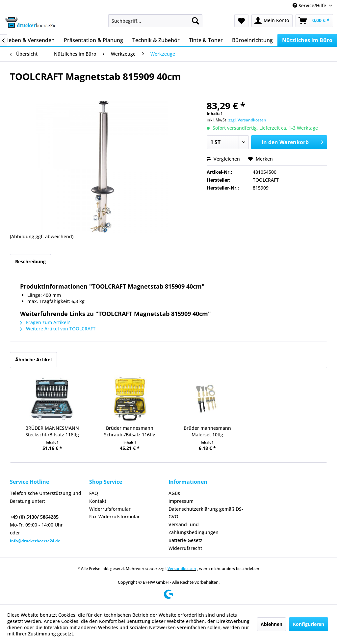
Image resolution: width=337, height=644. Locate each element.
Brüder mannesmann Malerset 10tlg (207, 431)
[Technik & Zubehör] (156, 40)
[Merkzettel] (241, 21)
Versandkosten (182, 568)
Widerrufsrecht (185, 548)
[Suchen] (195, 21)
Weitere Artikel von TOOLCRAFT (58, 329)
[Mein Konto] (272, 21)
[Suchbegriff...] (156, 21)
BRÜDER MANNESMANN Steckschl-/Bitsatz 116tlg (52, 431)
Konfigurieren (309, 624)
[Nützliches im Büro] (307, 40)
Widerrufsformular (110, 509)
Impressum (181, 501)
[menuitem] (156, 21)
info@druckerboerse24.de (35, 541)
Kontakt (98, 501)
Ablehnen (272, 624)
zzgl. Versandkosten (247, 120)
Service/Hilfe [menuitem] (310, 5)
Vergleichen (223, 159)
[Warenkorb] (314, 21)
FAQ (94, 493)
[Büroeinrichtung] (252, 40)
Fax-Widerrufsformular (115, 516)
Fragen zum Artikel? (45, 322)
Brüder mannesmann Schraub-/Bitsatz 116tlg (130, 431)
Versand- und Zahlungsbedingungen (194, 528)
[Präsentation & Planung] (93, 40)
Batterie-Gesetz (185, 540)
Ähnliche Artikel (33, 360)
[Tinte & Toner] (206, 40)
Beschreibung (30, 261)
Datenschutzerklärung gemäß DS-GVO (206, 513)
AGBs (174, 493)
